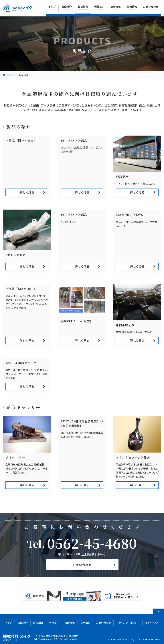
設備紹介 (23, 623)
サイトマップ (152, 623)
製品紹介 (38, 623)
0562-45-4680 (92, 543)
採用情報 (85, 623)
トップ (9, 623)
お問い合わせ (82, 565)
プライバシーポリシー (128, 623)
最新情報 (70, 623)
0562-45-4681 (72, 639)
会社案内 (54, 623)
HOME (11, 75)
